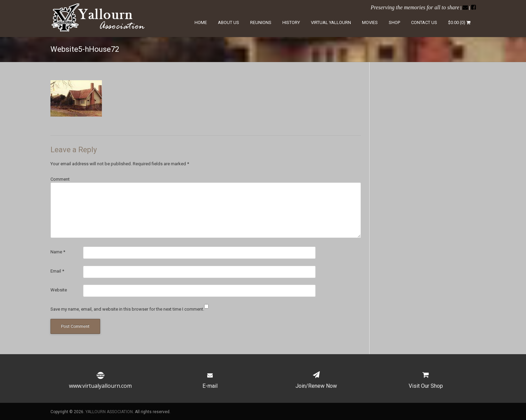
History (291, 22)
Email (57, 271)
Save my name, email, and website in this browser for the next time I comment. (127, 309)
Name (58, 252)
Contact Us (424, 22)
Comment (60, 179)
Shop (394, 22)
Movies (370, 22)
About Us (229, 22)
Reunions (261, 22)
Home (201, 22)
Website (59, 290)
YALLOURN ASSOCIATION (109, 412)
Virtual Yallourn (331, 22)
